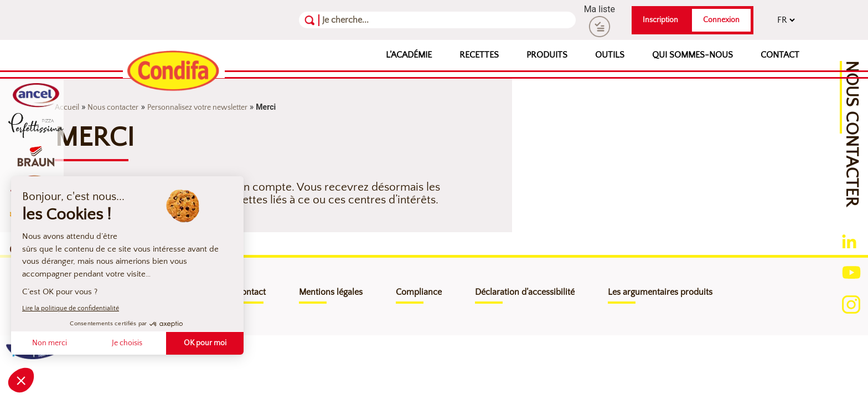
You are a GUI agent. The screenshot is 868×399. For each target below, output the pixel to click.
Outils (610, 55)
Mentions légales (331, 292)
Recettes (479, 55)
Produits (547, 55)
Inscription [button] (660, 20)
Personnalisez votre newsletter (197, 108)
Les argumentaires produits (660, 292)
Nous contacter (113, 108)
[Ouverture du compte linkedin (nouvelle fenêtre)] (849, 241)
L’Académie (409, 55)
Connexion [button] (721, 20)
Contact (780, 55)
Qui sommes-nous (693, 55)
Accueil (67, 108)
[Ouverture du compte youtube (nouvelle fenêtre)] (851, 272)
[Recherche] (376, 20)
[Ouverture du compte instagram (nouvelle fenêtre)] (851, 304)
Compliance (419, 292)
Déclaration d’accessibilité (525, 292)
